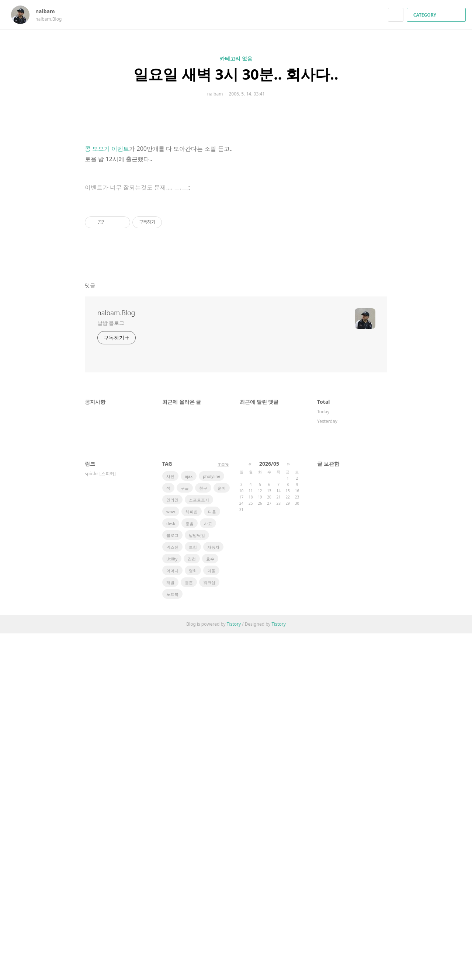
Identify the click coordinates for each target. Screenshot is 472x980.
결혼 (189, 929)
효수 (210, 905)
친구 (203, 835)
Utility (172, 905)
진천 (192, 905)
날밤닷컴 (197, 882)
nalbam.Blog (116, 659)
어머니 (172, 917)
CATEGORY (437, 15)
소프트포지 (199, 846)
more (223, 811)
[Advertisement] (236, 202)
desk (171, 870)
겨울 (211, 917)
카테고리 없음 (236, 58)
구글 (185, 835)
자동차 (213, 894)
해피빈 (192, 858)
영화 (193, 917)
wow (171, 858)
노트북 (172, 941)
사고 (208, 870)
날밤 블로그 (111, 669)
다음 (212, 858)
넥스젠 (172, 894)
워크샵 (209, 929)
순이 (222, 835)
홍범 (190, 870)
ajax (189, 823)
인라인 (172, 846)
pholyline (211, 823)
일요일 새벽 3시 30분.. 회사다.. (236, 74)
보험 (193, 894)
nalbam (49, 11)
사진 (170, 823)
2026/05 (269, 810)
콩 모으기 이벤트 (107, 392)
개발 (170, 929)
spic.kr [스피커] (100, 820)
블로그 (172, 882)
